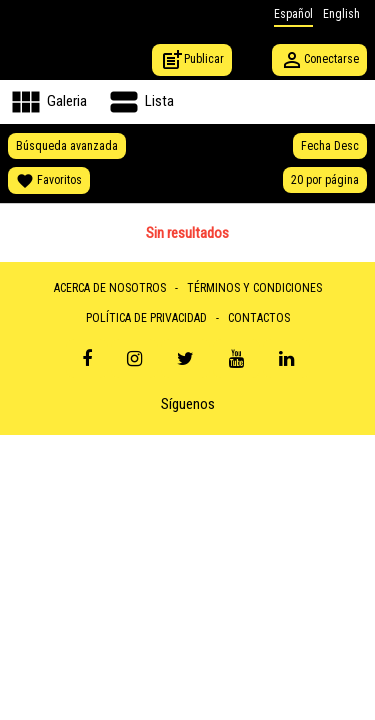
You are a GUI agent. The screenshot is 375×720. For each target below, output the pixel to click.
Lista (140, 102)
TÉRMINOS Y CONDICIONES (254, 288)
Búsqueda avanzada (67, 146)
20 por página (325, 180)
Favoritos (49, 181)
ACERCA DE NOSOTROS (110, 288)
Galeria (47, 102)
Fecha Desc (330, 146)
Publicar (192, 60)
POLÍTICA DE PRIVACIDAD (146, 318)
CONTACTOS (259, 318)
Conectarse (319, 60)
